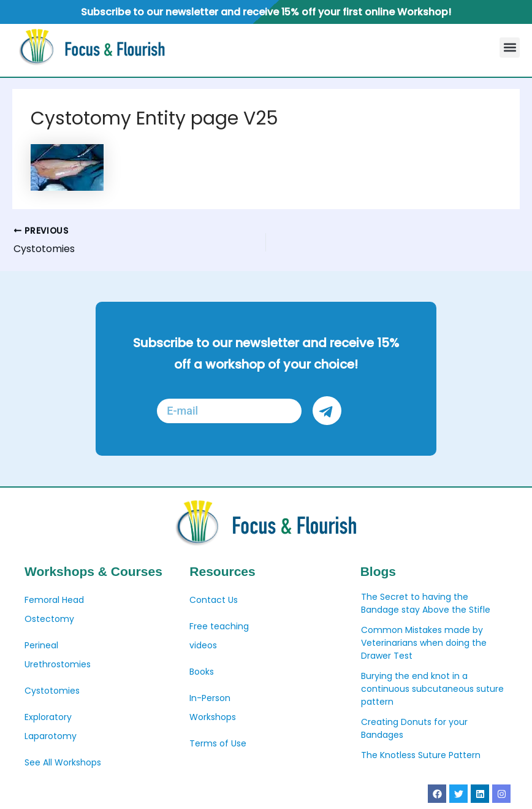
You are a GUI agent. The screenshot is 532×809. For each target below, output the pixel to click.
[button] (510, 48)
